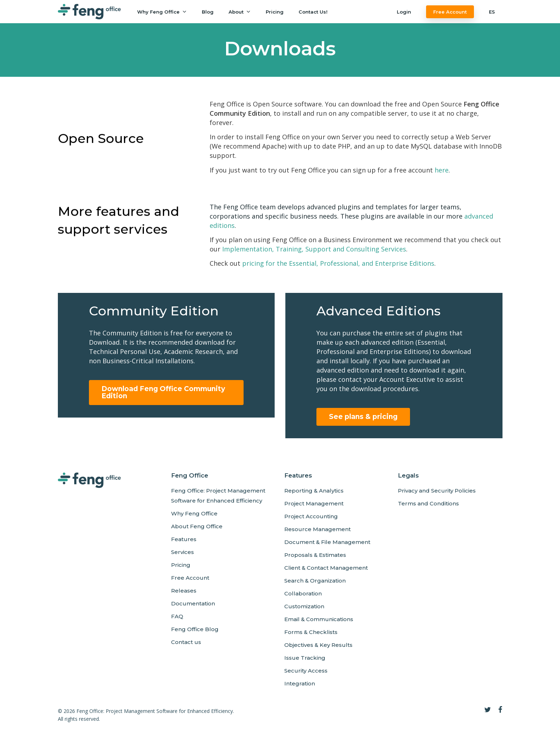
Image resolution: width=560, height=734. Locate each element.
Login (404, 12)
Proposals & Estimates (315, 555)
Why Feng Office (162, 12)
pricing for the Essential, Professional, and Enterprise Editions (338, 263)
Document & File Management (327, 542)
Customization (304, 606)
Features (184, 539)
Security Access (306, 671)
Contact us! (313, 12)
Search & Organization (315, 581)
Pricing (275, 12)
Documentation (193, 603)
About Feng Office (197, 526)
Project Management (314, 503)
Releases (184, 591)
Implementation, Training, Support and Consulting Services (314, 249)
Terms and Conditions (428, 503)
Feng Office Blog (195, 629)
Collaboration (303, 593)
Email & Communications (319, 619)
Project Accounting (311, 516)
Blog (208, 12)
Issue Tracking (305, 658)
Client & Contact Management (326, 568)
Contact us (186, 642)
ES (492, 12)
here (442, 170)
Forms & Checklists (311, 632)
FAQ (177, 616)
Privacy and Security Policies (437, 491)
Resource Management (317, 529)
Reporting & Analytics (314, 491)
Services (182, 552)
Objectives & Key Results (318, 645)
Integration (300, 683)
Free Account (450, 12)
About (239, 12)
